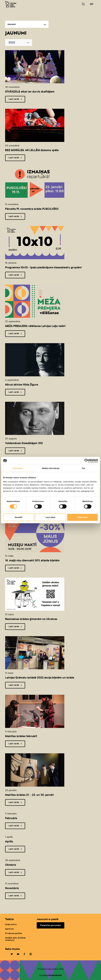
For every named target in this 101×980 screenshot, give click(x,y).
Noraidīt (18, 517)
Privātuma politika (14, 933)
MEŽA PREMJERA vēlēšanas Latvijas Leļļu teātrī (35, 326)
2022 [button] (12, 43)
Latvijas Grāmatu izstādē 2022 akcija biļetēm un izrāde (40, 678)
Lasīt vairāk (16, 99)
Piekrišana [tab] (17, 468)
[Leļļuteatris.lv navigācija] (92, 4)
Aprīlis (9, 841)
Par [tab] (83, 468)
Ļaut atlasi (50, 517)
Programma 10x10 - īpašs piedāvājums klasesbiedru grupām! (43, 267)
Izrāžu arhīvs (11, 924)
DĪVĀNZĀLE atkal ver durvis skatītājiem (30, 92)
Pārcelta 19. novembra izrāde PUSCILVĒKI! (32, 209)
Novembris (12, 888)
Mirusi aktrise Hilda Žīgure (22, 385)
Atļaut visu (83, 517)
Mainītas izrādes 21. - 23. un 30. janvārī (29, 795)
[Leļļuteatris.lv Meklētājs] (83, 4)
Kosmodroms (55, 975)
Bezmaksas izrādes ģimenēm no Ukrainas (31, 619)
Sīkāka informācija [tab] (50, 468)
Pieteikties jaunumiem (50, 925)
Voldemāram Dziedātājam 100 (24, 443)
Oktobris (11, 865)
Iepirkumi (9, 929)
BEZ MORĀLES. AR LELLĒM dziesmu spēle (32, 150)
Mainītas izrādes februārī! (21, 736)
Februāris (11, 818)
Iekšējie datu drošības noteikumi (15, 939)
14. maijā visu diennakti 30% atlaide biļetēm (32, 560)
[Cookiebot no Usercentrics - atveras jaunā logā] (86, 461)
